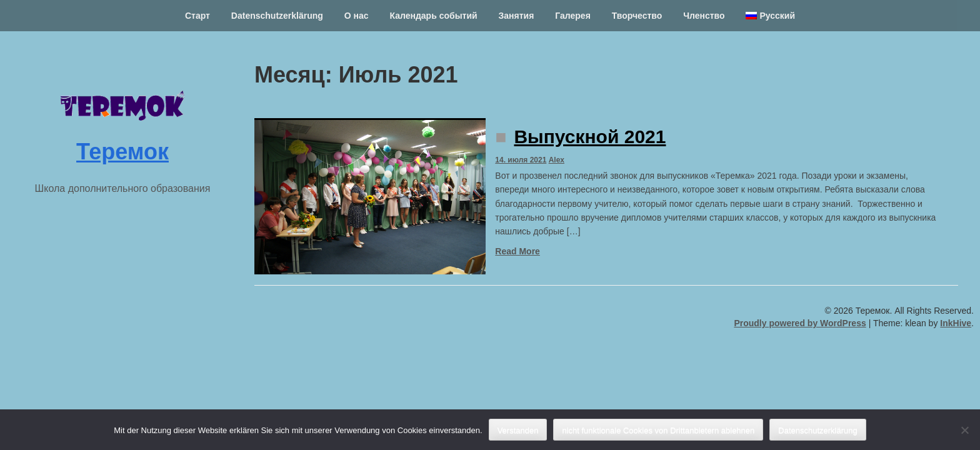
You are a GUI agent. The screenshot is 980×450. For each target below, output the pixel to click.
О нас (357, 16)
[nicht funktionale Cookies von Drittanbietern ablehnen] (964, 430)
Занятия (517, 16)
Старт (197, 16)
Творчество (637, 16)
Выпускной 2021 (590, 137)
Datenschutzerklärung (277, 16)
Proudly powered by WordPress (800, 323)
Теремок (122, 152)
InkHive (956, 323)
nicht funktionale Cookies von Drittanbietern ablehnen (658, 430)
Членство (704, 16)
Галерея (573, 16)
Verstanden (518, 430)
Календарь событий (433, 16)
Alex (557, 160)
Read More (517, 251)
